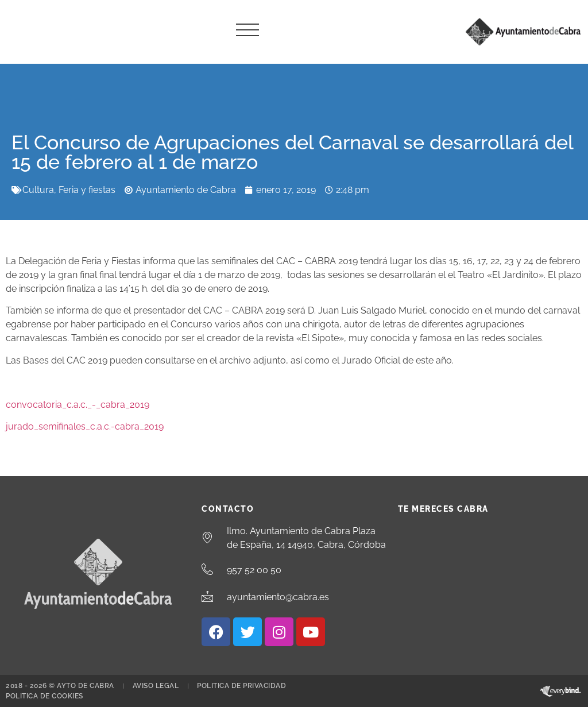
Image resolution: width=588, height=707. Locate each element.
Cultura (38, 190)
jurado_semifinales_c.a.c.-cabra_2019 (85, 426)
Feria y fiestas (87, 190)
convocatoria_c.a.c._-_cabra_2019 (78, 405)
